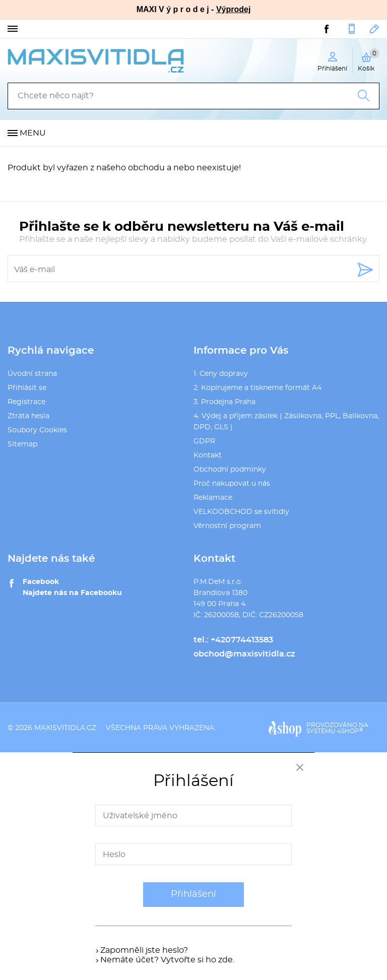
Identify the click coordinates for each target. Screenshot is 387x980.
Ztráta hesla (28, 416)
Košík (369, 60)
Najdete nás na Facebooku (72, 593)
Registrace (26, 402)
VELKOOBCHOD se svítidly (241, 512)
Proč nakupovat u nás (232, 484)
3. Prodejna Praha (224, 402)
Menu (33, 133)
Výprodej (233, 9)
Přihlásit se (27, 388)
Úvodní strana (32, 374)
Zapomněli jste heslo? (144, 950)
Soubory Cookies (37, 430)
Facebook (41, 582)
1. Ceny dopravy (221, 374)
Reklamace (213, 498)
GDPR (204, 441)
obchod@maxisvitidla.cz (375, 29)
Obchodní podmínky (230, 470)
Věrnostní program (227, 526)
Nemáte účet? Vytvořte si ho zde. (167, 960)
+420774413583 (352, 29)
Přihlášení (193, 894)
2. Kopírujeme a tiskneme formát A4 (257, 388)
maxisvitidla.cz (65, 728)
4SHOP (350, 731)
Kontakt (208, 455)
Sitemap (22, 444)
